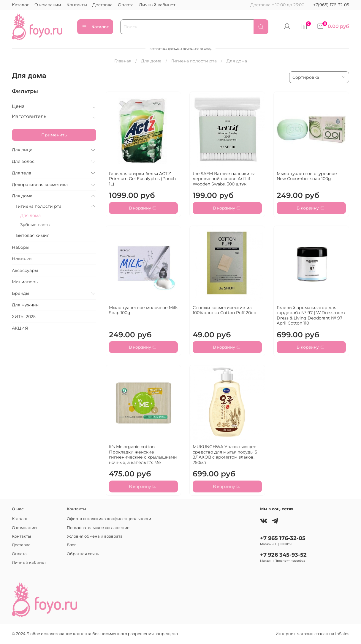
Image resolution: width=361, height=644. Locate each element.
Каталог (20, 5)
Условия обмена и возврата (95, 536)
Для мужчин (25, 305)
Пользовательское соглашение (98, 528)
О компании (48, 5)
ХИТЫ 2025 (24, 317)
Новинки (22, 259)
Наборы (21, 247)
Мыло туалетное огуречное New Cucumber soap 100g (307, 176)
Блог (71, 545)
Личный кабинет (157, 5)
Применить (54, 135)
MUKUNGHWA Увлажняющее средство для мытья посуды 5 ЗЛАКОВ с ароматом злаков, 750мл (225, 455)
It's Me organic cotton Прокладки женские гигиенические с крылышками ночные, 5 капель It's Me (143, 455)
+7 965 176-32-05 (283, 538)
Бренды (20, 293)
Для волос (23, 161)
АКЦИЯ (20, 328)
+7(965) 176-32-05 (331, 5)
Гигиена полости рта (194, 61)
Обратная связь (83, 554)
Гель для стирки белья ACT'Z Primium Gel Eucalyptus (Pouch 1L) (142, 179)
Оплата (126, 5)
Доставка (102, 5)
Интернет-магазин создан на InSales (312, 634)
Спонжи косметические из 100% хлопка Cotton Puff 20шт (225, 310)
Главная (123, 61)
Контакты (77, 5)
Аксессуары (25, 270)
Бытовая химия (33, 235)
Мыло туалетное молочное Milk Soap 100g (143, 310)
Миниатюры (25, 282)
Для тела (22, 173)
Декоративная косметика (40, 185)
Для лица (22, 150)
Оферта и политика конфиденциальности (109, 519)
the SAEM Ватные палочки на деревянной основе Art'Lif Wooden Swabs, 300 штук (224, 179)
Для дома (151, 61)
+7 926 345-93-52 (283, 555)
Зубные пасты (35, 225)
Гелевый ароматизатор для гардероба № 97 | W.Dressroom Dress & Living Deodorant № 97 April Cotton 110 (311, 315)
